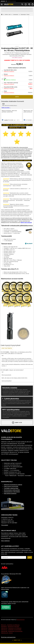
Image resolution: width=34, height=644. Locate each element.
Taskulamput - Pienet (25, 14)
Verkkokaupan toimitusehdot (12, 490)
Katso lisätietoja (5, 541)
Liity (30, 557)
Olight (17, 46)
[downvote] (18, 120)
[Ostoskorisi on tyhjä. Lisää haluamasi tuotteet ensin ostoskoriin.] (33, 4)
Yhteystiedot (5, 525)
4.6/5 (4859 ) (17, 58)
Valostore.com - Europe (7, 633)
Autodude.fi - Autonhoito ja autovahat (10, 626)
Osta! (17, 97)
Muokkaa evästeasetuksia (8, 637)
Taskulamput (16, 14)
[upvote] (15, 120)
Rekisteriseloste (21, 620)
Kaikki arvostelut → (6, 108)
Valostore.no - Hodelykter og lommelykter (11, 630)
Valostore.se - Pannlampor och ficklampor (11, 628)
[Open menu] (2, 4)
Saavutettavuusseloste (10, 493)
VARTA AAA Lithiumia (26, 223)
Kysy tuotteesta (7, 348)
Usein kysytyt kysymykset (11, 486)
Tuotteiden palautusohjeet (11, 488)
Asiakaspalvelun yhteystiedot (12, 492)
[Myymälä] (13, 510)
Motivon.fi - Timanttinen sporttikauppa (10, 625)
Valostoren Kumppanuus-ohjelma (13, 485)
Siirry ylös (17, 423)
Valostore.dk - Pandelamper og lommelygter (12, 631)
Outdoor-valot (8, 14)
